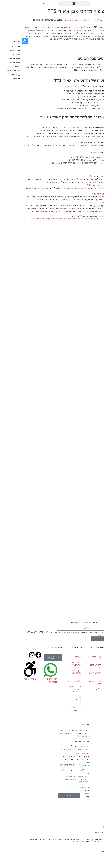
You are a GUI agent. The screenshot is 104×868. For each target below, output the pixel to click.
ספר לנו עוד (63, 774)
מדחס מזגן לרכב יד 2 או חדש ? (52, 709)
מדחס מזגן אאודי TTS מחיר (47, 219)
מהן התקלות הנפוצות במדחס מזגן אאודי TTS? (84, 185)
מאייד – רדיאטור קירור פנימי (53, 700)
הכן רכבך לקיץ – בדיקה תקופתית (53, 689)
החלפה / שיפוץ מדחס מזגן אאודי (56, 20)
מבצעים (97, 707)
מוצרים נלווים (95, 691)
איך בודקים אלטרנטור (54, 664)
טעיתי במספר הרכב (65, 794)
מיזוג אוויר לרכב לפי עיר (73, 658)
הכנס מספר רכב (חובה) (59, 746)
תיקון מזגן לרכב (94, 668)
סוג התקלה (63, 765)
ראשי (92, 20)
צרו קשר (99, 48)
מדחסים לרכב (95, 674)
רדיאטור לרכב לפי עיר (74, 666)
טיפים (98, 696)
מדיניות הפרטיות (88, 635)
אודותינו (97, 662)
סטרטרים (97, 685)
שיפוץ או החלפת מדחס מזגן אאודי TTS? (86, 194)
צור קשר (97, 713)
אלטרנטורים (95, 679)
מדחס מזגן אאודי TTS (68, 219)
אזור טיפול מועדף (45, 765)
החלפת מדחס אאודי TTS (87, 219)
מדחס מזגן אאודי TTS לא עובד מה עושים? (86, 176)
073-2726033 (26, 3)
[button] (52, 4)
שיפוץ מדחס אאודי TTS (90, 222)
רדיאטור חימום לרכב (74, 674)
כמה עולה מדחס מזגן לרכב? (91, 203)
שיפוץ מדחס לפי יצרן (80, 20)
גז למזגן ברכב (74, 689)
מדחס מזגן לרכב (29, 219)
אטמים (56, 657)
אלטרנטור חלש (53, 681)
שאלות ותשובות (94, 702)
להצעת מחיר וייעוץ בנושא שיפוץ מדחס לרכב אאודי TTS (76, 216)
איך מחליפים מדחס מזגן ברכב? (54, 673)
